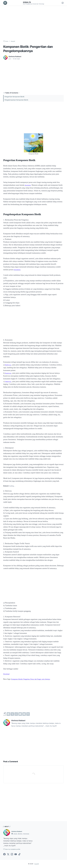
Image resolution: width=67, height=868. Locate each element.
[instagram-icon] (12, 855)
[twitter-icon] (8, 855)
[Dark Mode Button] (63, 3)
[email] (28, 714)
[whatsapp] (16, 714)
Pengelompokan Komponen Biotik (16, 100)
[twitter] (12, 714)
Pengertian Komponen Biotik (14, 97)
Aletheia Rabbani (18, 831)
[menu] (5, 3)
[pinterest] (24, 714)
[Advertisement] (33, 23)
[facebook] (8, 714)
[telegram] (20, 714)
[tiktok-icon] (19, 855)
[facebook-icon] (4, 855)
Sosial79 (28, 2)
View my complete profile (14, 849)
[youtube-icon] (16, 855)
